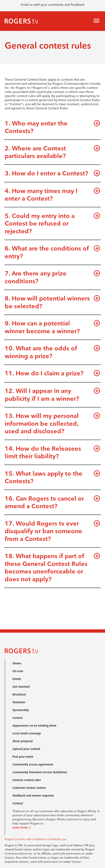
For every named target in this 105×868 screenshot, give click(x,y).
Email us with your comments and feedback (53, 5)
